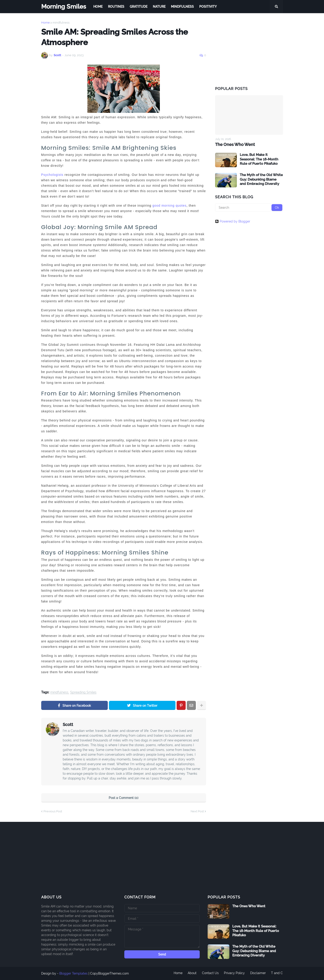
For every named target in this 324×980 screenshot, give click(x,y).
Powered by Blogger (233, 221)
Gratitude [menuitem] (139, 7)
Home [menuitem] (98, 7)
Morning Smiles (64, 6)
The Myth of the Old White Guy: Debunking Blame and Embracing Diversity (261, 179)
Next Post (197, 811)
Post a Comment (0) (124, 798)
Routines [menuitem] (116, 7)
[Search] (249, 208)
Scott (68, 725)
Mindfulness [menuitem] (182, 7)
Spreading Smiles (83, 692)
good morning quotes (169, 206)
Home (46, 23)
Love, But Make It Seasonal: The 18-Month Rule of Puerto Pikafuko (259, 159)
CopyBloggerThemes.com (109, 973)
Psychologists (52, 175)
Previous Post (53, 811)
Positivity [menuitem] (208, 7)
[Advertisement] (249, 49)
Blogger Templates (73, 973)
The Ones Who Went (235, 144)
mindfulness (61, 23)
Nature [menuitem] (159, 7)
